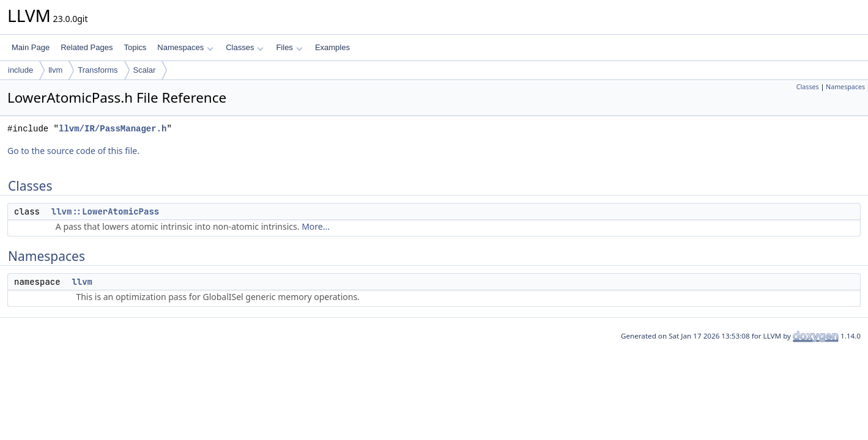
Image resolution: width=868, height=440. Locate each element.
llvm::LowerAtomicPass (105, 211)
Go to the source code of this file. (73, 151)
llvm (55, 70)
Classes (245, 47)
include (20, 70)
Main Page (31, 47)
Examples (332, 47)
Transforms (98, 70)
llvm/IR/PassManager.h (113, 129)
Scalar (145, 70)
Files (289, 47)
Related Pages (87, 47)
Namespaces (185, 47)
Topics (135, 47)
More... (316, 226)
